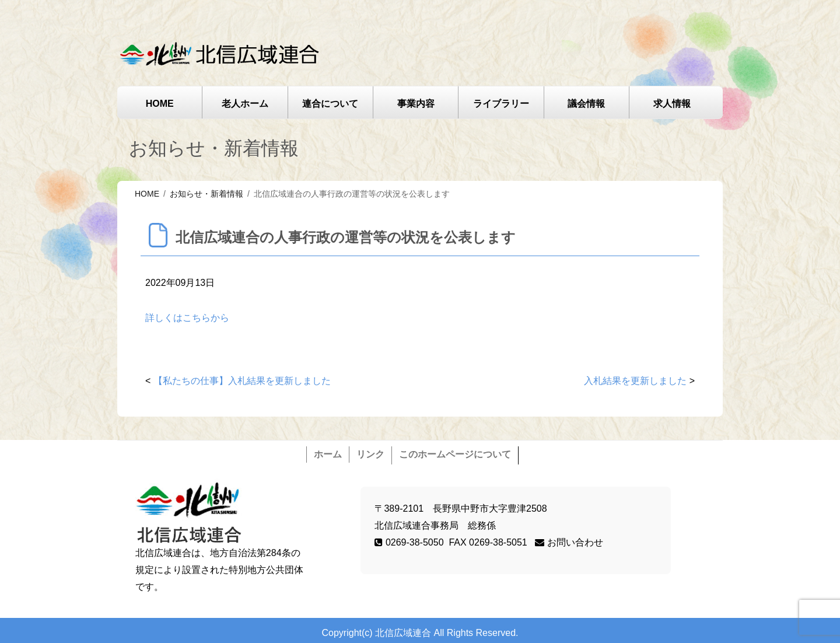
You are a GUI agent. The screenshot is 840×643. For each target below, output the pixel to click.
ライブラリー (501, 104)
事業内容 (416, 104)
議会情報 (586, 104)
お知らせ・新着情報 (206, 194)
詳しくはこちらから (187, 318)
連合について (330, 104)
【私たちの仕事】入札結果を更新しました (242, 381)
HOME (160, 104)
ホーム (328, 454)
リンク (370, 454)
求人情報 (672, 104)
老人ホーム (245, 104)
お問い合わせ (569, 542)
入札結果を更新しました (635, 381)
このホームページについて (455, 454)
